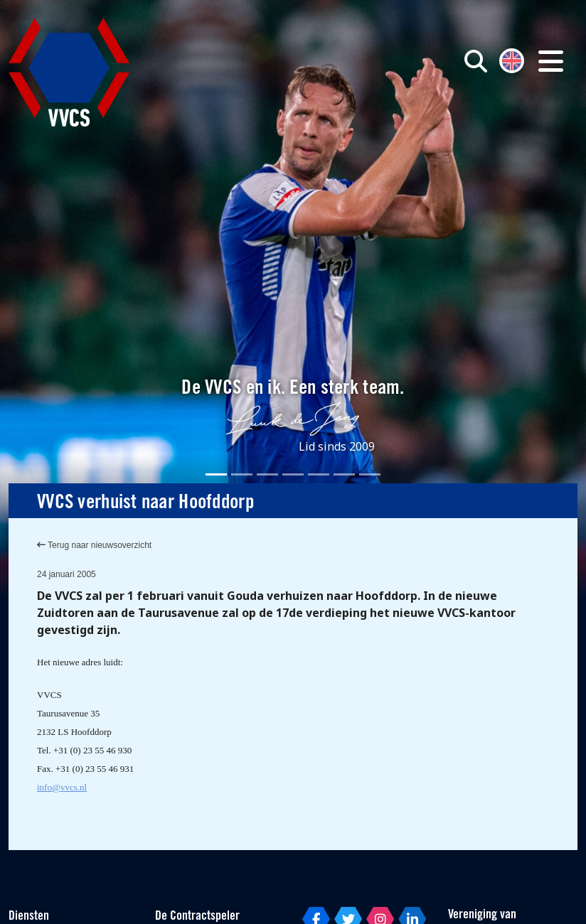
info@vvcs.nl (62, 787)
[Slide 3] (267, 474)
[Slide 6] (344, 474)
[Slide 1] (216, 474)
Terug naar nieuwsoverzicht (94, 545)
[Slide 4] (293, 474)
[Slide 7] (370, 474)
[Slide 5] (319, 474)
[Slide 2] (242, 474)
